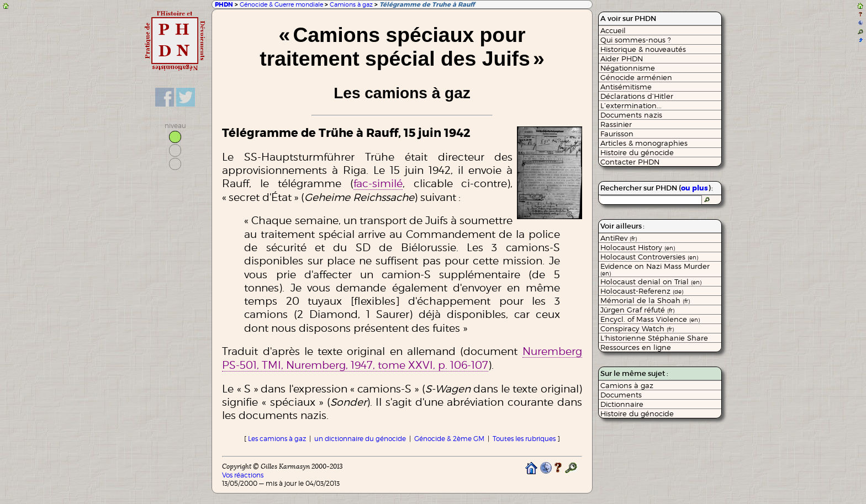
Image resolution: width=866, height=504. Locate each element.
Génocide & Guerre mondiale (281, 4)
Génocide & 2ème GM (449, 439)
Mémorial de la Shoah (645, 300)
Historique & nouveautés (643, 49)
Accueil (613, 30)
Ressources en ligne (636, 347)
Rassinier (616, 124)
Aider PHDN (622, 59)
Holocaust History (638, 247)
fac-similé (378, 183)
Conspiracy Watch (637, 328)
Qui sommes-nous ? (636, 40)
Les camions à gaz (277, 439)
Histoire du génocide (637, 152)
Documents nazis (631, 115)
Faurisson (617, 134)
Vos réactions (243, 475)
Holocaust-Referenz (642, 291)
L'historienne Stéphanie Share (654, 338)
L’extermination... (631, 105)
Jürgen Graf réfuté (637, 310)
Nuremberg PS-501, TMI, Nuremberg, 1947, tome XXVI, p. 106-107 (402, 358)
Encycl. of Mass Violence (650, 319)
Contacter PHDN (630, 162)
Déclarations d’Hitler (637, 96)
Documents (621, 395)
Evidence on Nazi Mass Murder (655, 269)
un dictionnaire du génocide (360, 439)
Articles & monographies (644, 143)
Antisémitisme (626, 87)
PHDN (224, 5)
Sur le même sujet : (634, 373)
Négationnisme (628, 68)
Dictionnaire (622, 404)
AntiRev (619, 238)
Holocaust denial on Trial (651, 282)
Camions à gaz (351, 4)
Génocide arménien (636, 77)
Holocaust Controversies (649, 257)
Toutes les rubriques (524, 439)
